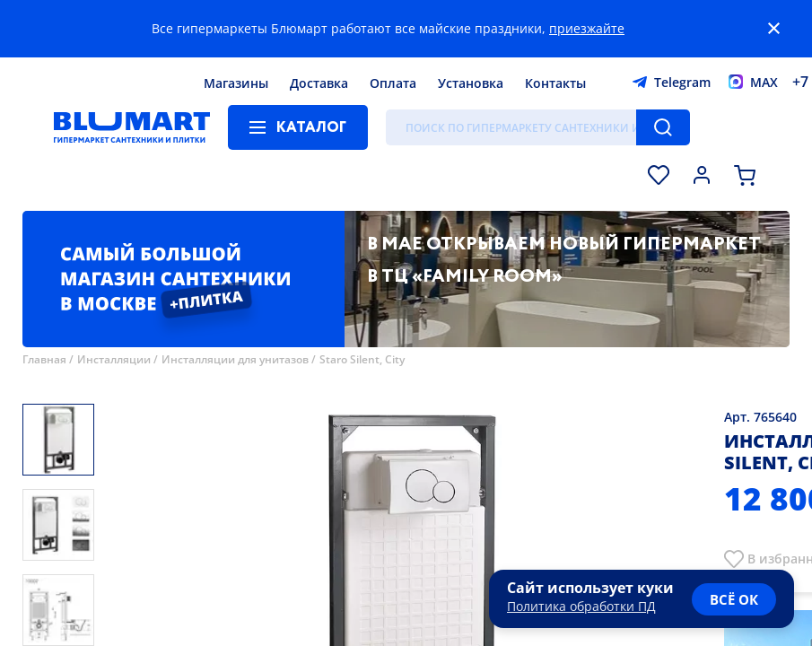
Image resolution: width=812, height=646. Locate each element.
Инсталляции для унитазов (235, 359)
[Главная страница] (132, 127)
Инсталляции (114, 359)
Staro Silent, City (362, 359)
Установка (471, 83)
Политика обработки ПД (581, 606)
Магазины (236, 83)
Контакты (555, 83)
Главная (44, 359)
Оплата (393, 83)
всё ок (734, 599)
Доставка (319, 83)
